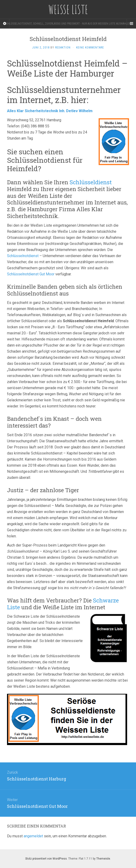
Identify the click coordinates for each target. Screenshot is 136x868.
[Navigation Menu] (131, 24)
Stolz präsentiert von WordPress (46, 859)
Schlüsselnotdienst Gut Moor (31, 274)
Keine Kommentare (90, 48)
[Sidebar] (5, 24)
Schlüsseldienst (91, 182)
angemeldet (33, 836)
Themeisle (103, 859)
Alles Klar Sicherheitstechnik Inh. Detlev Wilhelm (50, 111)
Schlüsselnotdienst (23, 256)
